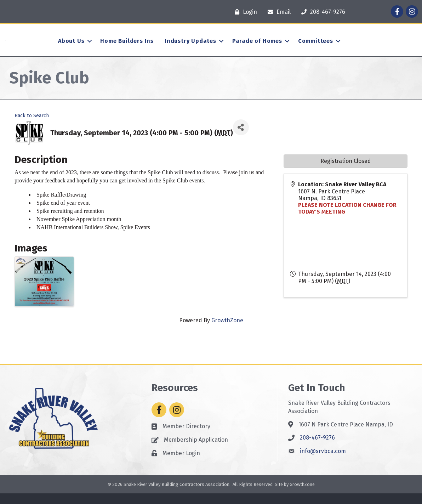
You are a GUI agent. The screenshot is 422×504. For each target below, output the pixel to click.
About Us (71, 46)
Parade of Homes (257, 46)
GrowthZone (227, 331)
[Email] (277, 12)
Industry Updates (190, 46)
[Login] (244, 12)
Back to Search (32, 126)
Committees (316, 46)
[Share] (241, 138)
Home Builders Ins (127, 46)
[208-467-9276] (321, 12)
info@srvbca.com (323, 462)
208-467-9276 (317, 449)
